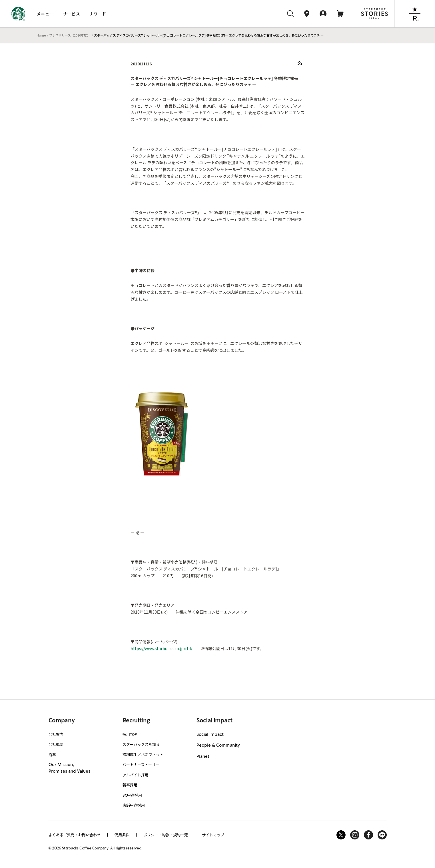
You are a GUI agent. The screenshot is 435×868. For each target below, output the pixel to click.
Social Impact (210, 735)
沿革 (52, 755)
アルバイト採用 (136, 775)
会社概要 (56, 744)
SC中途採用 (132, 795)
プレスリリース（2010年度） (70, 35)
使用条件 (122, 835)
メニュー (45, 14)
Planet (203, 757)
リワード (98, 14)
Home (41, 35)
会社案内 (56, 734)
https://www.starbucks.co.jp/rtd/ (161, 648)
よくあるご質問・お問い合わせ (75, 835)
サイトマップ (213, 835)
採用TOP (130, 734)
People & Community (218, 746)
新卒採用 (130, 785)
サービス (72, 14)
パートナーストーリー (141, 764)
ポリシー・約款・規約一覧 (166, 835)
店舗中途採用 (134, 805)
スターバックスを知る (141, 744)
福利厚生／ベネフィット (143, 755)
